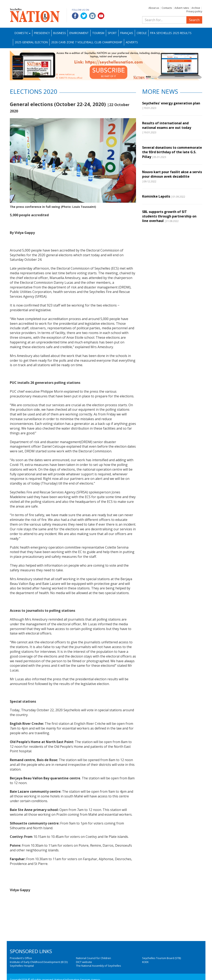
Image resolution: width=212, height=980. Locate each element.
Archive (196, 8)
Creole (142, 33)
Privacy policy (194, 11)
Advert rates (182, 8)
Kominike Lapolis (156, 196)
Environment (79, 33)
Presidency (42, 33)
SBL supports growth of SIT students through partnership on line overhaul (169, 216)
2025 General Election (31, 42)
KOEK (145, 962)
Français (127, 33)
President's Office (21, 958)
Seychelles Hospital (22, 966)
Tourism (98, 33)
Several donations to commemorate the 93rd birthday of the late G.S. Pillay (172, 152)
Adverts (132, 42)
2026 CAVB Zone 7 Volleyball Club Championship (87, 42)
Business (60, 33)
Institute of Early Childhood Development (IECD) (39, 962)
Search (194, 20)
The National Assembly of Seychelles (99, 966)
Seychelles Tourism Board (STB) (162, 958)
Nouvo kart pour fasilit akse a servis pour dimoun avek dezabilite (172, 174)
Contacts (167, 8)
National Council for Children (94, 958)
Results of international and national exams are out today (167, 125)
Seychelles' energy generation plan (172, 103)
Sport (112, 33)
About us (154, 8)
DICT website (84, 962)
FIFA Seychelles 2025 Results (171, 33)
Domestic (23, 33)
